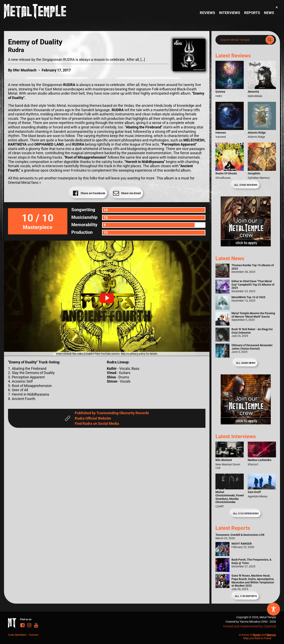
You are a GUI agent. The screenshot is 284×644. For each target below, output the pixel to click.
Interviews (230, 13)
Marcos (271, 635)
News (269, 13)
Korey (257, 635)
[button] (107, 298)
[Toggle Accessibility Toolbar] (273, 609)
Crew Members (17, 635)
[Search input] (242, 40)
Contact (34, 635)
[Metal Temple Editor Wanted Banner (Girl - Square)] (246, 245)
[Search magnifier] (270, 40)
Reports (252, 13)
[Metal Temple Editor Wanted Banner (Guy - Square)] (246, 423)
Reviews (207, 13)
